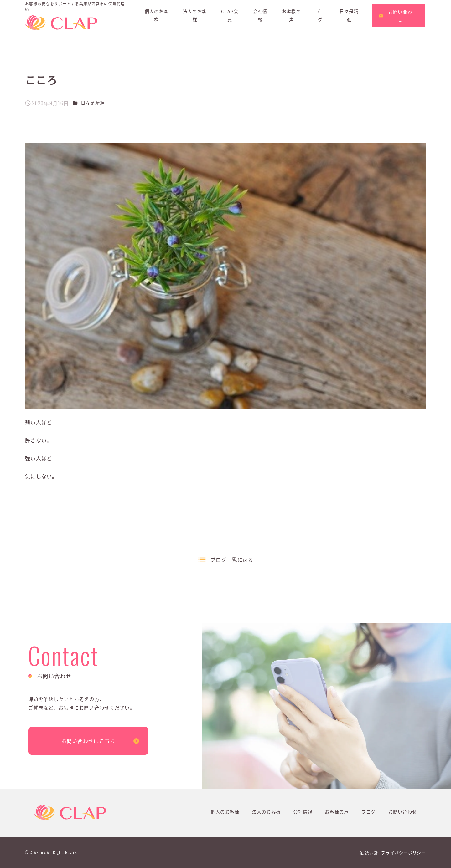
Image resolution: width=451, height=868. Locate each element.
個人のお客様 (225, 812)
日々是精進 (93, 103)
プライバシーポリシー (404, 853)
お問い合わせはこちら (88, 741)
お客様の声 (337, 812)
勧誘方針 (369, 853)
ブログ (369, 812)
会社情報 (303, 812)
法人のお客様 (266, 812)
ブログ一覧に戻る (232, 560)
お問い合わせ (403, 812)
